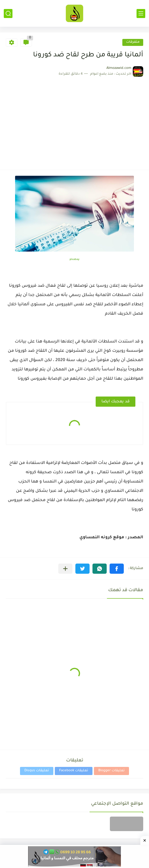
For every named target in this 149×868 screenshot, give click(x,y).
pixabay (74, 260)
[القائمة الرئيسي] (141, 14)
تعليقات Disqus (37, 771)
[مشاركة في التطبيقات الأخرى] (65, 569)
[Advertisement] (74, 120)
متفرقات (133, 42)
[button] (117, 569)
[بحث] (8, 14)
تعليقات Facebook (74, 771)
